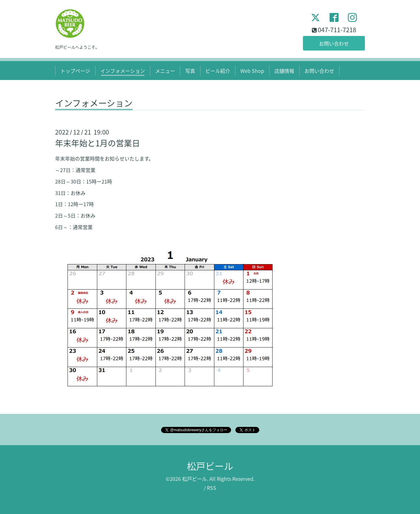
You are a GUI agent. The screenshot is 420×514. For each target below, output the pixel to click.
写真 (190, 71)
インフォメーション (123, 71)
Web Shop (252, 71)
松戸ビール (210, 466)
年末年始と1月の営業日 (98, 143)
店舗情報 (284, 71)
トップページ (75, 71)
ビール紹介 (218, 71)
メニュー (165, 71)
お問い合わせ (334, 43)
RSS (212, 488)
